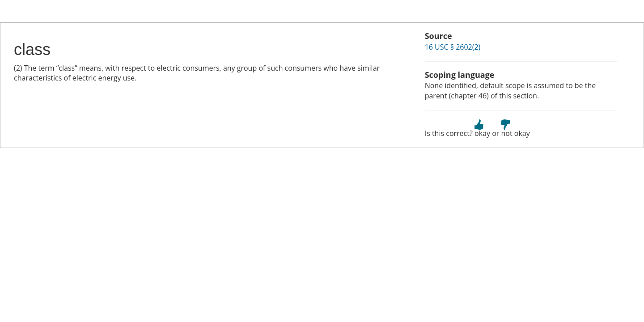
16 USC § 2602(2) (453, 47)
